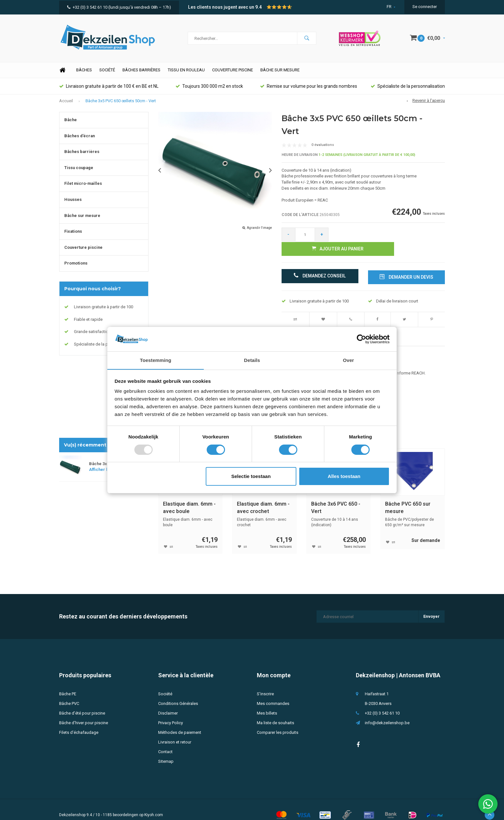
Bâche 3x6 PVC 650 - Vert (336, 497)
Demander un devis (406, 266)
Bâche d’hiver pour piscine (84, 712)
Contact (165, 741)
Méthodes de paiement (180, 721)
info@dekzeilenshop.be (387, 712)
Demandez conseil (320, 266)
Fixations (73, 235)
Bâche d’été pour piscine (82, 702)
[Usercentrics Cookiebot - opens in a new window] (361, 339)
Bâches (84, 73)
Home (62, 74)
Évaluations (243, 325)
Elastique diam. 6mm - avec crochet (263, 497)
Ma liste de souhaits (275, 712)
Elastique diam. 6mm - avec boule (189, 497)
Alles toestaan (344, 477)
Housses (73, 203)
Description (170, 325)
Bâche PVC (69, 693)
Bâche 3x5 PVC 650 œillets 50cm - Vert (121, 104)
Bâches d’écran (80, 139)
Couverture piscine (233, 73)
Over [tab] (349, 360)
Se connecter (425, 7)
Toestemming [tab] (156, 360)
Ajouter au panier (389, 238)
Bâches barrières (141, 73)
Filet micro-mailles (83, 187)
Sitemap (166, 750)
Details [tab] (252, 360)
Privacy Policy (171, 712)
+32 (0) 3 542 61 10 (87, 7)
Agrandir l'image (259, 231)
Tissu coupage (79, 171)
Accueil (66, 104)
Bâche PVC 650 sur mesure (408, 497)
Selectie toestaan (251, 477)
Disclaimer (168, 702)
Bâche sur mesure (280, 73)
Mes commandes (273, 693)
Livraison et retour (175, 731)
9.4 (258, 7)
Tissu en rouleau (186, 73)
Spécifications (206, 325)
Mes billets (267, 702)
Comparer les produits (278, 721)
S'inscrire (265, 683)
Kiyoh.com (154, 804)
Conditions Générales (178, 693)
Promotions (76, 267)
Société (107, 73)
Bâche (71, 123)
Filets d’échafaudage (79, 721)
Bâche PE (68, 683)
